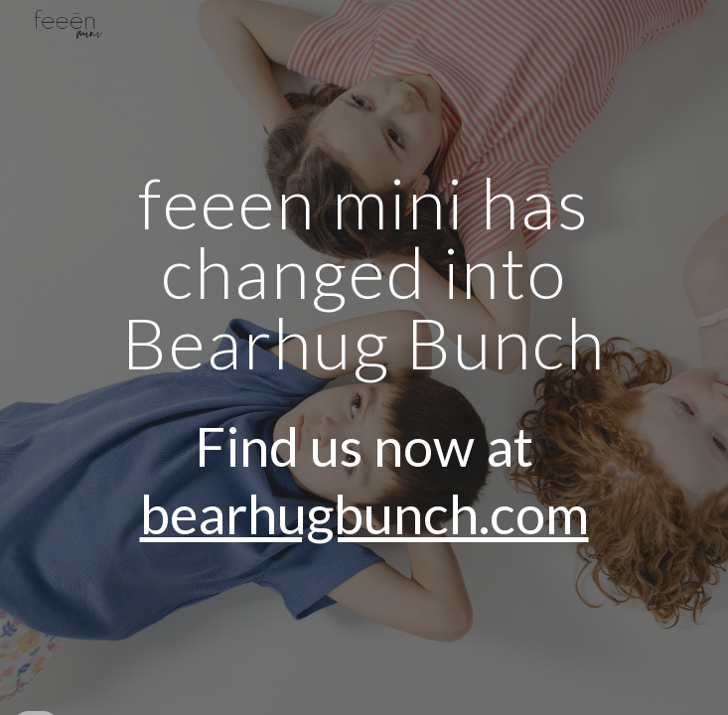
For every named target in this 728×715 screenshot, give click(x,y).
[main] (364, 358)
